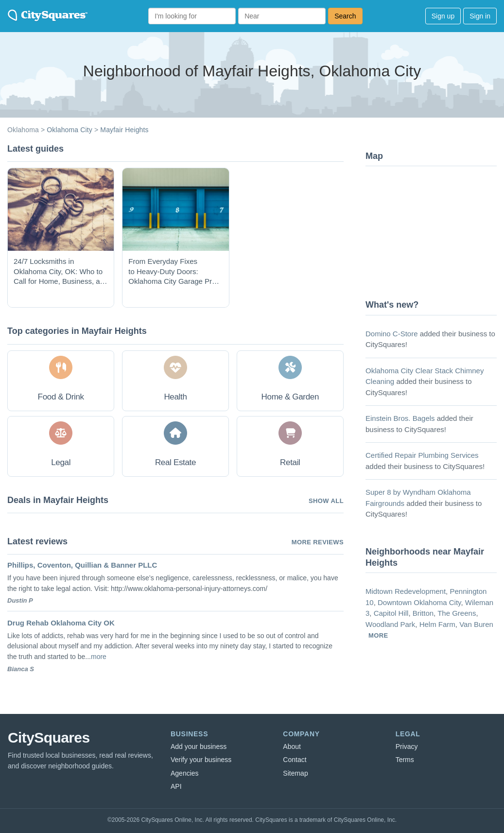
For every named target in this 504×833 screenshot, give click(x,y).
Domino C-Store (392, 334)
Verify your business (201, 760)
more (99, 657)
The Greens (457, 613)
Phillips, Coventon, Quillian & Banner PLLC (82, 565)
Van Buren (476, 624)
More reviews (318, 542)
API (176, 786)
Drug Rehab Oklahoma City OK (61, 623)
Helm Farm (437, 624)
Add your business (199, 746)
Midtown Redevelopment (406, 591)
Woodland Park (390, 624)
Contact (295, 760)
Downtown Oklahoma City (419, 602)
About (292, 746)
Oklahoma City (70, 130)
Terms (405, 760)
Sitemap (295, 773)
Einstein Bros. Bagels (400, 418)
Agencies (185, 773)
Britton (423, 613)
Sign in (480, 16)
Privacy (407, 746)
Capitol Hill (391, 613)
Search (345, 16)
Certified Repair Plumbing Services (422, 455)
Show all (326, 501)
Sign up (443, 16)
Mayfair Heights (124, 130)
